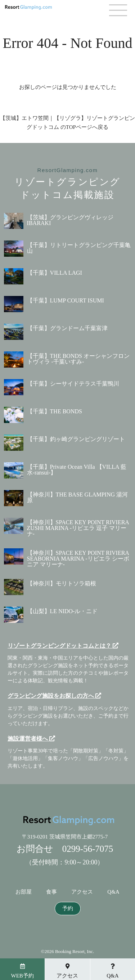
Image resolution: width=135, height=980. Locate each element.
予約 (68, 909)
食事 (51, 892)
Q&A (113, 892)
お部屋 (24, 892)
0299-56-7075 (88, 849)
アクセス (82, 892)
